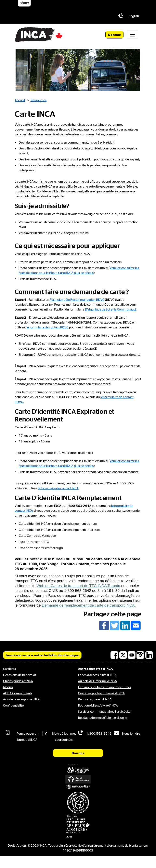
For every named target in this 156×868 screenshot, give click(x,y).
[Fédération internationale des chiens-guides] (78, 803)
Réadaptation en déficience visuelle (102, 718)
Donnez (114, 35)
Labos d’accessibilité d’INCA (97, 675)
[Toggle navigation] (132, 35)
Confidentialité (13, 705)
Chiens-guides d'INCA (18, 681)
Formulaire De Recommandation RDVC (77, 300)
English (134, 16)
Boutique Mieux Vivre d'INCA (98, 705)
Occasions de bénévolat (19, 675)
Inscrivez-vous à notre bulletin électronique (42, 655)
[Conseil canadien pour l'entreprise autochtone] (78, 769)
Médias (8, 687)
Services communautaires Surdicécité (104, 711)
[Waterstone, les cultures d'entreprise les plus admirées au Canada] (78, 826)
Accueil (20, 100)
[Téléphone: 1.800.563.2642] (121, 16)
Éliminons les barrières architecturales (105, 687)
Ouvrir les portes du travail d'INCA (101, 693)
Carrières (9, 669)
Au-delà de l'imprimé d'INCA (97, 681)
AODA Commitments (18, 693)
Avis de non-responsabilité (21, 699)
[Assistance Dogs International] (78, 787)
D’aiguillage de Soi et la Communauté (111, 309)
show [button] (24, 3)
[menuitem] (134, 16)
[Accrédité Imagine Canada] (78, 779)
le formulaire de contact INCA (58, 488)
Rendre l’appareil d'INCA (95, 699)
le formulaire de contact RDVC (47, 327)
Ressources (38, 100)
